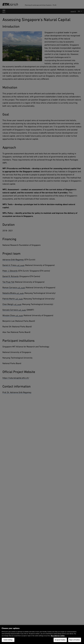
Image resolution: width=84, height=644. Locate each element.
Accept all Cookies (60, 640)
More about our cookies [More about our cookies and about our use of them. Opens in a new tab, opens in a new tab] (58, 636)
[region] (42, 634)
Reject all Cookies (75, 640)
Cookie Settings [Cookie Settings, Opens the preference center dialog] (8, 640)
